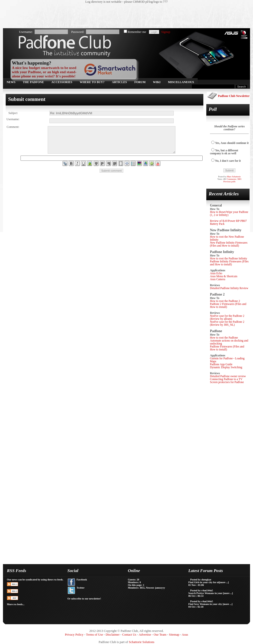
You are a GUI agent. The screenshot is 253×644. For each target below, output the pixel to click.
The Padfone (33, 82)
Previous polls (229, 182)
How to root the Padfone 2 (225, 301)
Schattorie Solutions (141, 642)
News (11, 82)
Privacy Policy (74, 635)
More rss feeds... (16, 604)
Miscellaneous (181, 82)
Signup (166, 32)
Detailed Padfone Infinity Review (229, 288)
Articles (119, 82)
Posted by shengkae (201, 580)
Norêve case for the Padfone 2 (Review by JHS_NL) (227, 323)
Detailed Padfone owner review (228, 376)
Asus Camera (218, 279)
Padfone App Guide (221, 364)
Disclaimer (113, 635)
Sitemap (174, 635)
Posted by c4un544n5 (202, 590)
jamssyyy (160, 588)
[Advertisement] (124, 16)
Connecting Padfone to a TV (226, 379)
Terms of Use (95, 635)
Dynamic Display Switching (226, 367)
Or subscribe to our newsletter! (84, 599)
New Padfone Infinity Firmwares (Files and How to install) (229, 244)
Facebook (82, 580)
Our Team (160, 635)
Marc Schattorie (234, 177)
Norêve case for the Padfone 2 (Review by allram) (227, 317)
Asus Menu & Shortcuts (224, 276)
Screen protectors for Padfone (227, 382)
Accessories (62, 82)
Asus (185, 635)
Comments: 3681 (234, 179)
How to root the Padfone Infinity (229, 258)
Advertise (145, 635)
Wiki (157, 82)
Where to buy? (92, 82)
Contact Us (129, 635)
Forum (140, 82)
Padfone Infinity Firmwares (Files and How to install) (229, 263)
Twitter (81, 588)
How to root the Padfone (224, 338)
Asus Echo (216, 273)
